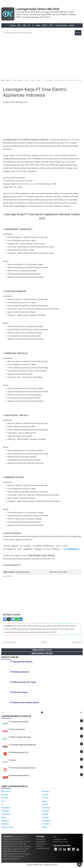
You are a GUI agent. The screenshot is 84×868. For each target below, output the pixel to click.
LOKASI (71, 25)
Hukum (45, 801)
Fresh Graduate (61, 25)
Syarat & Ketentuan (43, 848)
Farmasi (45, 798)
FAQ (55, 837)
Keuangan (5, 811)
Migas (4, 817)
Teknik (44, 827)
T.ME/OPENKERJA (70, 549)
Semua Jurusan (7, 827)
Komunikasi (6, 814)
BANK (38, 25)
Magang (45, 814)
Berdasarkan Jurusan (42, 653)
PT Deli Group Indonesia (17, 729)
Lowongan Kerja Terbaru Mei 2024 (37, 9)
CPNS (51, 25)
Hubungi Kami (41, 841)
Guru (3, 801)
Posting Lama (77, 642)
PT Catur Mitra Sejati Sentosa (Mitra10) (22, 745)
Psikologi (5, 824)
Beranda (44, 642)
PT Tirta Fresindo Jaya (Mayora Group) (22, 768)
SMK (24, 25)
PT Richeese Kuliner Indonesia (19, 776)
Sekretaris (46, 824)
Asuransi (45, 795)
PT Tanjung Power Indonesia (18, 722)
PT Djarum (12, 760)
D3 (29, 25)
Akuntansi (46, 791)
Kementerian (6, 808)
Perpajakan (46, 821)
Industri (45, 804)
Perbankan (5, 821)
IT (2, 804)
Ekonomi (5, 798)
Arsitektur (5, 795)
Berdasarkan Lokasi (42, 650)
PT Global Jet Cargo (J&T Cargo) (20, 737)
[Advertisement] (42, 56)
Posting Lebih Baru (9, 642)
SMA (19, 25)
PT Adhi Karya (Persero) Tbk (18, 752)
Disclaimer (40, 846)
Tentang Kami (41, 839)
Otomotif (45, 817)
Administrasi (6, 791)
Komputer (46, 811)
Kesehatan (46, 808)
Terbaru (13, 25)
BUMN (45, 25)
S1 (33, 25)
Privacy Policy (41, 844)
